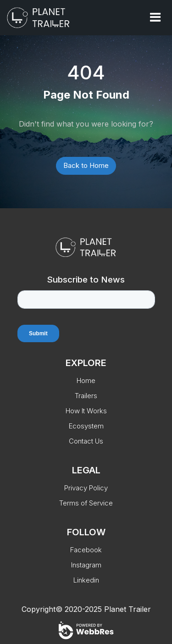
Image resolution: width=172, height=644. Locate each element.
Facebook (86, 550)
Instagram (86, 565)
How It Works (86, 411)
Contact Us (86, 441)
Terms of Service (86, 503)
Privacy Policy (86, 488)
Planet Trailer (128, 609)
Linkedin (86, 580)
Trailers (86, 396)
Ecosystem (86, 426)
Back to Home (86, 165)
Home (86, 380)
